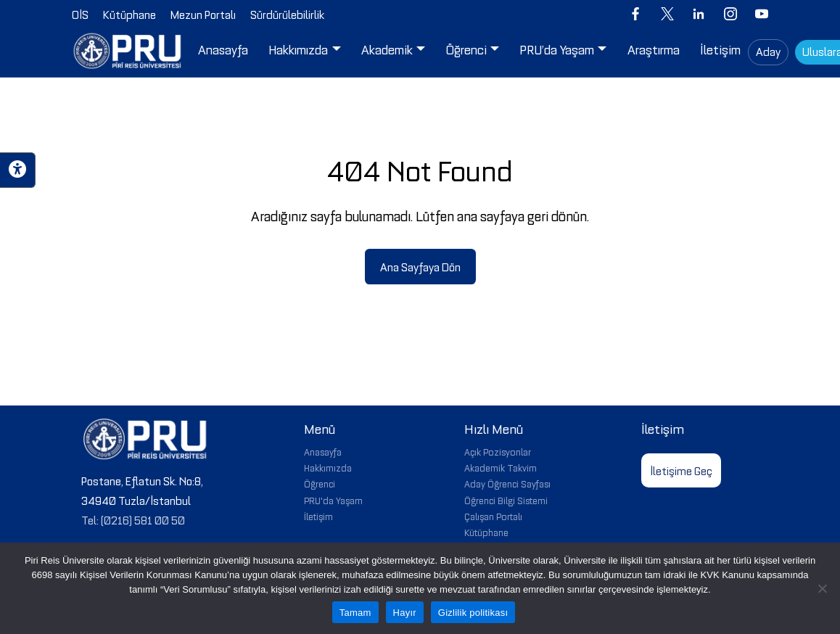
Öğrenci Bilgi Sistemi (506, 500)
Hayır (405, 613)
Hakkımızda (328, 467)
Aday (768, 51)
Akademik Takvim (501, 467)
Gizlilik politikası (473, 613)
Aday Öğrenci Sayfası (507, 483)
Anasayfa (323, 451)
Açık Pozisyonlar (498, 451)
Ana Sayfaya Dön (420, 266)
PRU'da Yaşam (333, 500)
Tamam (355, 613)
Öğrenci (320, 483)
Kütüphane (486, 532)
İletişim (318, 516)
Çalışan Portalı (493, 516)
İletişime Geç (681, 470)
